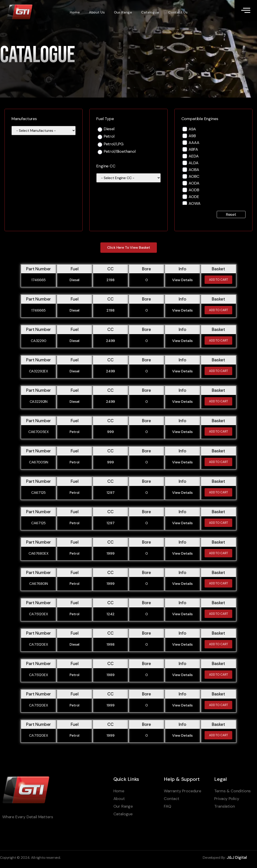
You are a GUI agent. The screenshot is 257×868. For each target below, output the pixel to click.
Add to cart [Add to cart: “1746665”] (219, 280)
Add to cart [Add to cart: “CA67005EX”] (219, 432)
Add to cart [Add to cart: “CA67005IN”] (219, 462)
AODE (194, 197)
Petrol (109, 137)
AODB (194, 190)
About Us (97, 13)
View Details (182, 280)
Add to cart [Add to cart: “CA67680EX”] (219, 553)
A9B (192, 136)
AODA (194, 183)
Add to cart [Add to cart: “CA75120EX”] (219, 614)
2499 (110, 341)
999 (110, 432)
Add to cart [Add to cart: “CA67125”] (219, 492)
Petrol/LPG (114, 144)
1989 (110, 675)
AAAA (194, 143)
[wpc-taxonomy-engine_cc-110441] (128, 178)
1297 (110, 493)
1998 (110, 644)
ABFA (193, 149)
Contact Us (177, 13)
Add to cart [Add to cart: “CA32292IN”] (219, 401)
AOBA (194, 170)
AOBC (194, 176)
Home (75, 13)
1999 (110, 553)
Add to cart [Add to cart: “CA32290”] (219, 341)
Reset (231, 214)
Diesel (109, 129)
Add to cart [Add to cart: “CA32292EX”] (219, 371)
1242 (110, 614)
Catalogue (150, 13)
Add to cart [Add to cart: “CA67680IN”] (219, 583)
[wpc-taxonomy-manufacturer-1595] (44, 131)
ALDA (193, 163)
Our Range (123, 13)
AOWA (194, 203)
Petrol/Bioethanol (120, 152)
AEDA (194, 156)
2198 (110, 280)
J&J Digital (237, 857)
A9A (192, 129)
